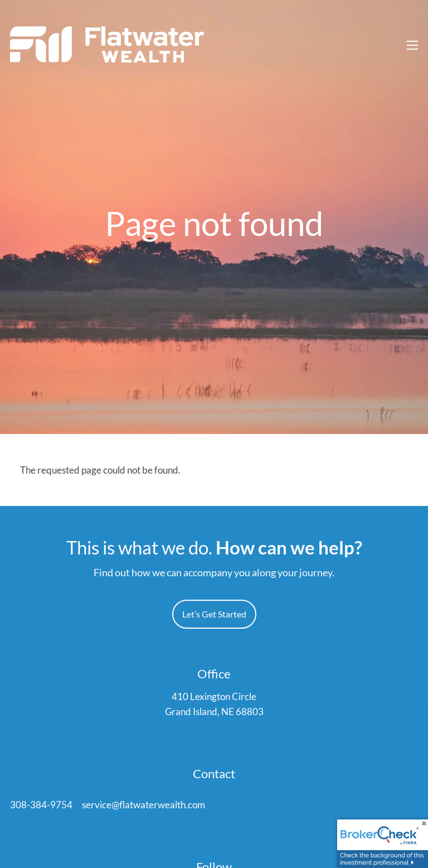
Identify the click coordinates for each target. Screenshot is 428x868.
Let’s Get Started (214, 614)
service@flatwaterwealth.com (144, 805)
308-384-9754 (41, 805)
